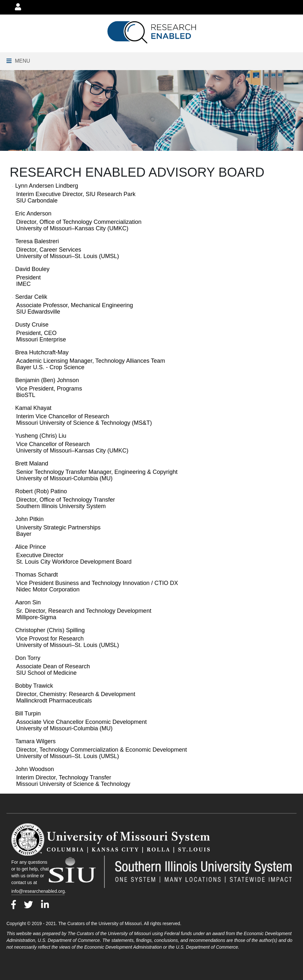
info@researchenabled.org (38, 891)
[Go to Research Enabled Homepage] (151, 32)
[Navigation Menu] (18, 61)
